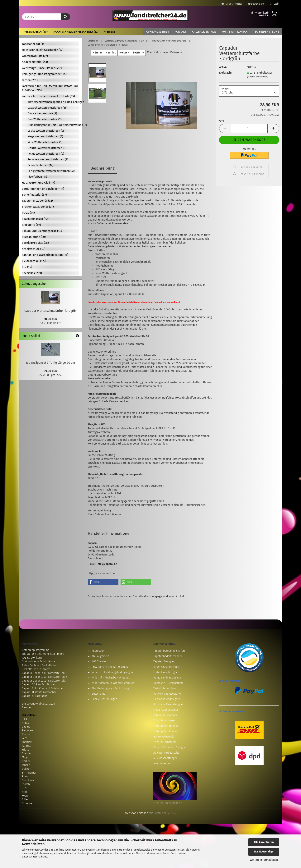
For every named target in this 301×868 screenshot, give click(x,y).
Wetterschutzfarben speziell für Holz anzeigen (53, 102)
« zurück (111, 53)
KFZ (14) (27, 267)
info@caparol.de (107, 564)
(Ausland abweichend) (258, 77)
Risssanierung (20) (34, 237)
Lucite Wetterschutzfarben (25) (47, 131)
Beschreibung (103, 168)
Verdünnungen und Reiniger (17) (43, 189)
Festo (25, 796)
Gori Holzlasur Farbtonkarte (39, 662)
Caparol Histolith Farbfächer (39, 692)
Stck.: (222, 121)
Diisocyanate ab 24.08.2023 (38, 704)
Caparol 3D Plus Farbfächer (38, 685)
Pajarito (27, 746)
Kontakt (180, 32)
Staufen (27, 754)
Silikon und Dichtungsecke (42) (42, 231)
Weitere (110, 32)
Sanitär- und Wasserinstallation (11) (45, 255)
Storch (26, 784)
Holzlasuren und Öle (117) (38, 183)
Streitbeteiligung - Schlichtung (110, 688)
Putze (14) (28, 213)
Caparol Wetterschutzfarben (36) (48, 108)
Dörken (26, 761)
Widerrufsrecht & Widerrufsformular (113, 683)
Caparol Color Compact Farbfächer (43, 688)
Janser (26, 765)
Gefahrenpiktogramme (36, 650)
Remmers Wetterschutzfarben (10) (49, 160)
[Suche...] (65, 17)
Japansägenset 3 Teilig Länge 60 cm (50, 363)
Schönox (27, 803)
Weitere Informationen (264, 860)
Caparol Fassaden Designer (170, 747)
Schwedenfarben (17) (40, 165)
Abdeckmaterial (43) (35, 62)
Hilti (24, 792)
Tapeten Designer (164, 662)
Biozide (26, 708)
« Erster (97, 53)
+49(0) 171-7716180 (232, 4)
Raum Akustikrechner (166, 667)
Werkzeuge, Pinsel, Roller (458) (42, 68)
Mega (25, 757)
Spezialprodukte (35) (35, 243)
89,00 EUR (50, 371)
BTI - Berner (29, 773)
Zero (25, 738)
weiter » (124, 53)
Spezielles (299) (32, 273)
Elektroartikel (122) (34, 261)
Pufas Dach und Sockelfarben (40, 665)
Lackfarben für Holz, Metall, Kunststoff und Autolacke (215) (50, 88)
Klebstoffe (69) (31, 225)
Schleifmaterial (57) (34, 195)
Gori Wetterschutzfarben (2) (45, 119)
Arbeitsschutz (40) (34, 249)
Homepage (155, 596)
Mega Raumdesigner (166, 710)
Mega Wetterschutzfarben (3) (45, 137)
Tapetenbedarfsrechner (168, 656)
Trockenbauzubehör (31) (38, 207)
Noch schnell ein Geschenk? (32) (76, 32)
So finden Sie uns (267, 32)
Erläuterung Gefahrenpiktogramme (43, 654)
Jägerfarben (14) (37, 177)
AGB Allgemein (100, 656)
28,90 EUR (50, 319)
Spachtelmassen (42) (35, 219)
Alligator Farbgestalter (167, 753)
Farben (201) (30, 80)
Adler (25, 799)
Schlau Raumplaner (165, 715)
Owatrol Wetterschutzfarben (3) (47, 148)
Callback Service (204, 32)
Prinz (25, 777)
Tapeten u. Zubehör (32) (37, 201)
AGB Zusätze (99, 662)
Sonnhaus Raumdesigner (169, 704)
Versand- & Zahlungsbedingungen (112, 672)
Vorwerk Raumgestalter (168, 694)
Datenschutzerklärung (35, 857)
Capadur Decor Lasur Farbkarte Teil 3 (44, 681)
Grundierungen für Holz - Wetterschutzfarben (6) (53, 125)
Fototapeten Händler (166, 726)
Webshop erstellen (137, 813)
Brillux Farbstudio (164, 737)
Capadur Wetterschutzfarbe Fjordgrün (50, 311)
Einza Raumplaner (164, 721)
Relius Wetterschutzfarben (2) (46, 154)
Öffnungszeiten (158, 32)
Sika (24, 719)
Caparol (27, 727)
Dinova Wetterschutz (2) (42, 114)
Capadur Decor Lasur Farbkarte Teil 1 (44, 673)
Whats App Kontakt (235, 32)
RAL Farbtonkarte (32, 658)
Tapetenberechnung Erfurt (169, 651)
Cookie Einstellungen (104, 699)
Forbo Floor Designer (166, 672)
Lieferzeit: (225, 73)
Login (275, 4)
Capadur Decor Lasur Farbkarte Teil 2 (44, 677)
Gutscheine (98, 694)
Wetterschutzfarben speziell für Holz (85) (48, 96)
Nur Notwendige (264, 852)
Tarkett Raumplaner (165, 688)
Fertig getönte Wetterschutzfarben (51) (51, 171)
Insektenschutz (163, 763)
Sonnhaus (28, 780)
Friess (26, 750)
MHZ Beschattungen (165, 758)
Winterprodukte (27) (35, 56)
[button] (225, 128)
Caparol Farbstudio (165, 742)
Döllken (26, 769)
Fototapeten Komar (165, 731)
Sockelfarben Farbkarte (36, 669)
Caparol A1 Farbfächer (35, 696)
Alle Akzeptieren (264, 842)
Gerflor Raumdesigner (167, 699)
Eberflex (27, 742)
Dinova (26, 734)
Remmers (28, 731)
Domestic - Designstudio (168, 683)
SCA (24, 788)
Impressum (98, 651)
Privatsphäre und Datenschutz (110, 667)
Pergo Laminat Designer (168, 678)
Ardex (25, 723)
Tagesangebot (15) (35, 32)
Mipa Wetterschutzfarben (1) (45, 142)
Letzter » (138, 53)
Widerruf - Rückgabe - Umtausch (111, 678)
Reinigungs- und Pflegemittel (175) (44, 74)
